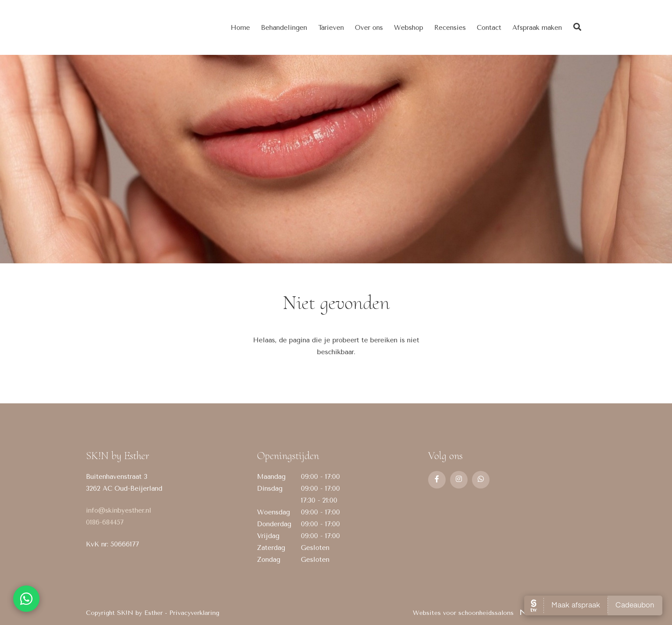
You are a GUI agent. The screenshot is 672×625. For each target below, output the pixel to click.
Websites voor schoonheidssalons (499, 613)
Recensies (450, 28)
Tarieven (331, 28)
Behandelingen (284, 28)
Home (240, 28)
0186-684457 (105, 522)
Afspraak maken (537, 28)
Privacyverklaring (194, 613)
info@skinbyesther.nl (119, 510)
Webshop (409, 28)
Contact (489, 28)
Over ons (369, 28)
